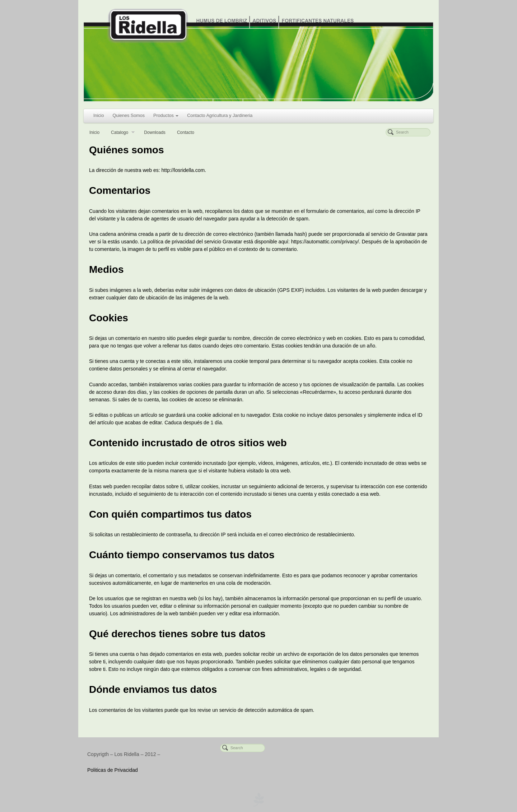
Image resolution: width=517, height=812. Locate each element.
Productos (166, 116)
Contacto (186, 132)
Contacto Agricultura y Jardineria (220, 116)
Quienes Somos (129, 116)
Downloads (155, 132)
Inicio (99, 116)
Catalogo (123, 133)
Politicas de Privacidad (113, 770)
